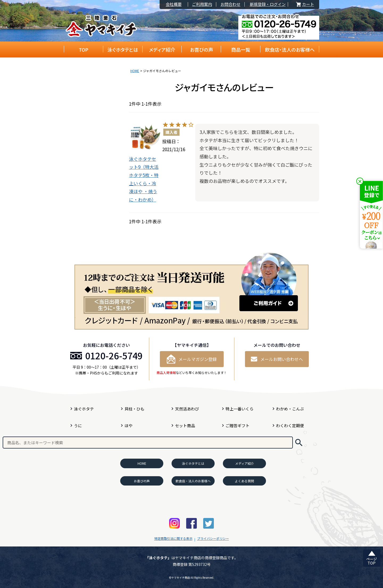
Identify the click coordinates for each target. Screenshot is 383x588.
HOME (135, 71)
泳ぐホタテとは (123, 50)
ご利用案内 (202, 4)
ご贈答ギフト (238, 425)
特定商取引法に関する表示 (173, 538)
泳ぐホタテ (84, 409)
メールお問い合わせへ (277, 359)
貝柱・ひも (134, 409)
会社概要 (174, 4)
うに (78, 425)
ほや (128, 425)
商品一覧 (241, 50)
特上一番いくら (240, 409)
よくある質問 (244, 481)
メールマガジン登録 (192, 359)
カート (305, 4)
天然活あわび (187, 409)
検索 (299, 443)
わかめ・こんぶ (290, 409)
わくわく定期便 (290, 425)
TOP (84, 50)
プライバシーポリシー (213, 538)
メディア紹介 (162, 50)
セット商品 (185, 425)
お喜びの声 (201, 50)
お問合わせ (230, 4)
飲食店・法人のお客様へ (290, 50)
